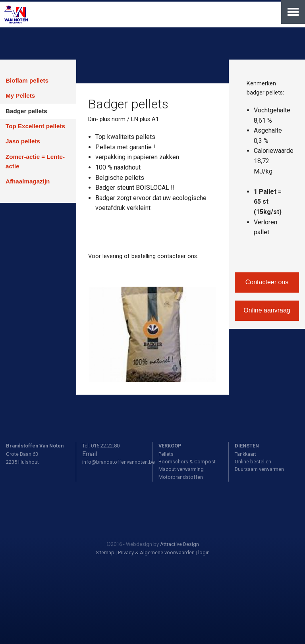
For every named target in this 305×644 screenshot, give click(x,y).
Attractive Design (180, 544)
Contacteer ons (267, 282)
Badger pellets (26, 111)
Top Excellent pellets (35, 126)
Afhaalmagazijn (28, 181)
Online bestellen (253, 462)
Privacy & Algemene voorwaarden (156, 552)
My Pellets (20, 95)
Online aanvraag (267, 310)
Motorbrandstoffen (181, 477)
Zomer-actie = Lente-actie (35, 161)
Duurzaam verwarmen (259, 469)
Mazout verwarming (181, 469)
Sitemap (105, 552)
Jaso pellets (23, 141)
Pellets (166, 454)
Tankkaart (245, 454)
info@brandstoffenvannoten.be (119, 462)
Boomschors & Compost (187, 462)
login (204, 552)
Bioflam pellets (27, 80)
